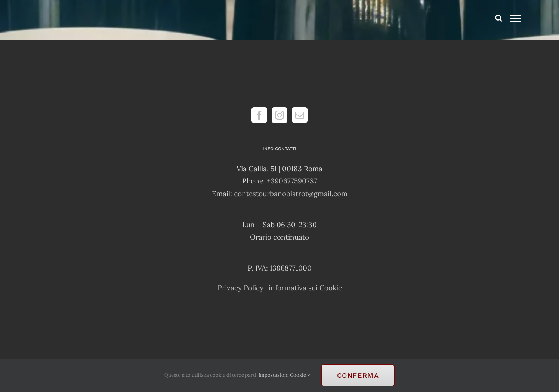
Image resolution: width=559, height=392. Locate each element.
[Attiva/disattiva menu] (515, 18)
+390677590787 (292, 181)
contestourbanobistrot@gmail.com (291, 194)
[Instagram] (279, 115)
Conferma (358, 375)
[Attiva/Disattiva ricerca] (499, 18)
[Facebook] (259, 115)
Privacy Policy (240, 288)
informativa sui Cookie (305, 288)
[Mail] (300, 115)
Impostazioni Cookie (284, 375)
